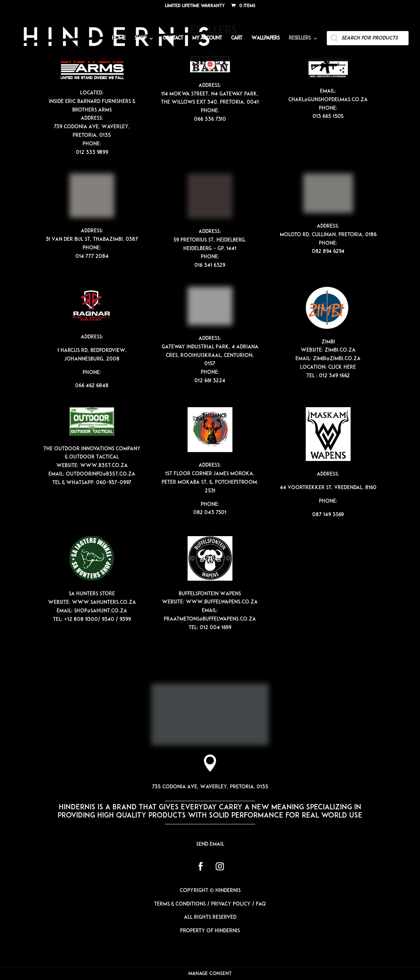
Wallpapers (265, 38)
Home (119, 38)
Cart (237, 38)
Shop (140, 38)
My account (207, 38)
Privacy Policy (231, 904)
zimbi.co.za (340, 350)
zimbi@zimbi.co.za (337, 359)
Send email (210, 844)
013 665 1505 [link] (328, 117)
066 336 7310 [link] (210, 120)
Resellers (300, 38)
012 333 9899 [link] (92, 153)
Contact (173, 38)
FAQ (261, 904)
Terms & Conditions (180, 904)
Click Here (342, 367)
